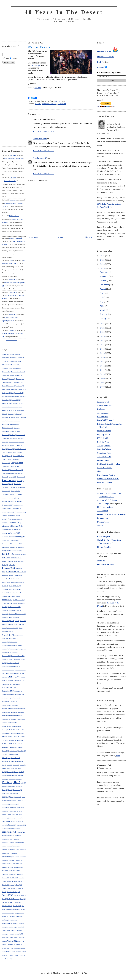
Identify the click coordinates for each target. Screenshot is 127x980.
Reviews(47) (5, 843)
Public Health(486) (13, 814)
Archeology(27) (12, 386)
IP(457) (23, 659)
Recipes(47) (5, 829)
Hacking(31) (5, 610)
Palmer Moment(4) (16, 758)
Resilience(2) (5, 839)
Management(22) (6, 701)
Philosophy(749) (19, 772)
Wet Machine (103, 417)
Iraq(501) (10, 663)
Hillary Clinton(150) (14, 617)
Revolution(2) (12, 843)
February (104, 314)
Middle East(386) (12, 723)
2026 (103, 256)
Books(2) (13, 418)
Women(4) (22, 955)
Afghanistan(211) (16, 365)
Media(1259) (6, 712)
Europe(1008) (6, 551)
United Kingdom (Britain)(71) (9, 931)
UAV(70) (11, 927)
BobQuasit (13, 155)
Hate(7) (19, 610)
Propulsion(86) (20, 807)
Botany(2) (18, 418)
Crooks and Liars (104, 405)
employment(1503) (14, 533)
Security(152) (19, 860)
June (102, 297)
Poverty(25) (5, 790)
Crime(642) (13, 487)
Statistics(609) (6, 888)
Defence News (103, 518)
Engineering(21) (6, 540)
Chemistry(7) (12, 445)
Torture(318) (5, 916)
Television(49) (18, 902)
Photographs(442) (7, 775)
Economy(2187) (15, 522)
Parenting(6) (14, 761)
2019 (103, 336)
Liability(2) (5, 695)
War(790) (21, 941)
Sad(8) (18, 850)
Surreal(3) (23, 895)
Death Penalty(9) (12, 498)
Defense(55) (13, 501)
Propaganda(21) (6, 807)
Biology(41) (19, 414)
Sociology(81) (19, 874)
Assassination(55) (20, 393)
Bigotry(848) (18, 410)
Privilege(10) (20, 800)
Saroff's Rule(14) (6, 853)
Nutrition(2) (13, 747)
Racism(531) (21, 822)
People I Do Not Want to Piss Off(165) (12, 768)
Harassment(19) (13, 610)
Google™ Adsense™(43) (19, 600)
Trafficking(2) (6, 920)
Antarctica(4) (12, 379)
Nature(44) (16, 737)
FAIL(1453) (6, 558)
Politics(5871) (11, 782)
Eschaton (101, 409)
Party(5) (4, 765)
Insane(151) (14, 645)
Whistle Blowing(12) (17, 952)
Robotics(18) (10, 846)
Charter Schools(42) (14, 442)
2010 (103, 374)
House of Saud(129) (19, 624)
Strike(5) (4, 892)
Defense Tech (103, 522)
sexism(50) (5, 867)
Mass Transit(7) (14, 709)
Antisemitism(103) (18, 382)
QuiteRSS (101, 561)
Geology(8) (13, 593)
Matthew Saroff (14, 216)
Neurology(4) (20, 740)
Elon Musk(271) (17, 530)
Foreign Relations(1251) (10, 572)
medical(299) (14, 712)
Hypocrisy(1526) (8, 635)
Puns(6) (4, 822)
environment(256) (18, 544)
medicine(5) (21, 712)
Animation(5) (5, 379)
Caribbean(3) (13, 435)
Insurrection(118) (15, 649)
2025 (103, 260)
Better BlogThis (104, 536)
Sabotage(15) (12, 850)
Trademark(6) (19, 916)
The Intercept (103, 413)
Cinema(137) (12, 449)
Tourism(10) (12, 916)
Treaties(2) (21, 924)
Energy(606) (22, 537)
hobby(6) (17, 621)
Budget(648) (6, 425)
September (104, 285)
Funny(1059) (6, 582)
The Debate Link (104, 457)
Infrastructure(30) (6, 645)
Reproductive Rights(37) (8, 836)
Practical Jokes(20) (18, 790)
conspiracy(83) (6, 466)
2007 (103, 387)
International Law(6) (7, 659)
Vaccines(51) (5, 934)
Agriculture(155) (6, 372)
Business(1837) (8, 428)
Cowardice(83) (6, 487)
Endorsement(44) (14, 537)
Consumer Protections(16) (8, 473)
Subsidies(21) (17, 895)
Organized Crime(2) (13, 751)
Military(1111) (7, 726)
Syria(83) (4, 899)
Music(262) (14, 733)
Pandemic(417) (6, 761)
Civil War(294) (18, 452)
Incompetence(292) (14, 638)
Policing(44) (19, 779)
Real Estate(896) (11, 825)
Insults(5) (20, 645)
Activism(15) (10, 361)
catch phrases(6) (21, 435)
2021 (103, 328)
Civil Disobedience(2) (21, 449)
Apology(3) (5, 386)
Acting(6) (4, 361)
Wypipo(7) (9, 959)
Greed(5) (21, 603)
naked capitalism (104, 431)
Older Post (88, 237)
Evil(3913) (8, 554)
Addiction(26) (18, 361)
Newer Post (33, 237)
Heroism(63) (5, 617)
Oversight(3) (5, 754)
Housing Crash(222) (13, 628)
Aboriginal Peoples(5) (14, 354)
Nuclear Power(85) (16, 744)
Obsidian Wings (104, 449)
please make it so (10, 181)
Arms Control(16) (11, 389)
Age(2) (10, 368)
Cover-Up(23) (17, 484)
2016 (103, 349)
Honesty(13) (23, 621)
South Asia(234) (14, 878)
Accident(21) (21, 358)
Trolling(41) (5, 927)
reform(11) (11, 829)
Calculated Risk (104, 453)
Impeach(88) (5, 638)
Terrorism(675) (17, 906)
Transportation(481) (8, 923)
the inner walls (103, 402)
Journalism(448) (10, 673)
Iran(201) (5, 663)
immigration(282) (19, 635)
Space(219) (10, 881)
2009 (103, 378)
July (102, 293)
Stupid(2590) (8, 895)
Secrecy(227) (12, 860)
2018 (103, 340)
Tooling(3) (22, 913)
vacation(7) (20, 931)
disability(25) (5, 512)
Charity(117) (5, 442)
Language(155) (18, 681)
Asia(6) (13, 393)
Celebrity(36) (5, 438)
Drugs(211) (5, 523)
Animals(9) (19, 375)
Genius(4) (11, 589)
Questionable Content (106, 475)
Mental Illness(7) (19, 716)
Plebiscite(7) (12, 779)
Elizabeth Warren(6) (7, 530)
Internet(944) (17, 659)
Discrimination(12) (21, 512)
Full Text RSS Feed (105, 564)
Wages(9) (4, 941)
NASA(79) (5, 737)
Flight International (105, 507)
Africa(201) (5, 368)
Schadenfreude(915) (8, 857)
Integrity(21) (23, 649)
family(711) (14, 558)
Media (38, 104)
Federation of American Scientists (111, 514)
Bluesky (102, 67)
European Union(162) (17, 551)
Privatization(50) (12, 800)
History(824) (6, 621)
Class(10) (4, 456)
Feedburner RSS (108, 51)
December (104, 272)
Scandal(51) (14, 853)
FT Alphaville (103, 438)
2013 (103, 362)
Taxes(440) (23, 899)
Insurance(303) (6, 649)
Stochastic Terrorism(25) (17, 888)
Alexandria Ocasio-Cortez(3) (18, 372)
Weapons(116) (12, 945)
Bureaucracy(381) (15, 425)
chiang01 (12, 330)
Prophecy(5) (13, 807)
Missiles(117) (12, 730)
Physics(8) (15, 776)
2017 (103, 345)
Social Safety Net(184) (14, 871)
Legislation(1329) (8, 691)
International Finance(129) (18, 656)
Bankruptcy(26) (16, 403)
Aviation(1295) (7, 403)
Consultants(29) (6, 470)
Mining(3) (14, 726)
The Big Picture (104, 446)
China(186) (5, 449)
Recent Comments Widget (11, 340)
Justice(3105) (14, 677)
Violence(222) (6, 938)
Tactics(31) (10, 899)
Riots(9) (4, 846)
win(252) (12, 955)
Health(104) (5, 614)
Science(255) (18, 857)
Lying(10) (17, 698)
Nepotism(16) (13, 740)
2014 (103, 357)
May (102, 301)
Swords (100, 525)
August (103, 289)
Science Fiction (49, 104)
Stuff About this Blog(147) (14, 892)
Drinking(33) (18, 519)
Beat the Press (103, 442)
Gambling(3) (5, 586)
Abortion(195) (6, 358)
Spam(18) (16, 881)
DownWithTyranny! (106, 420)
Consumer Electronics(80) (17, 470)
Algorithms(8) (6, 375)
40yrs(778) (5, 354)
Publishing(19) (13, 818)
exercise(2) (16, 554)
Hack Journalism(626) (14, 607)
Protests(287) (6, 811)
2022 (103, 324)
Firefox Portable (104, 547)
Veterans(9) (12, 934)
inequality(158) (6, 642)
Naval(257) (23, 737)
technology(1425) (8, 902)
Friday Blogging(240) (13, 579)
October (103, 280)
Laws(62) (15, 688)
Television (62, 104)
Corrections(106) (21, 477)
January (103, 318)
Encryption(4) (5, 537)
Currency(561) (13, 494)
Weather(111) (19, 945)
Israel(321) (18, 666)
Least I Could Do (104, 482)
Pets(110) (4, 772)
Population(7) (19, 786)
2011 (103, 370)
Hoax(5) (12, 621)
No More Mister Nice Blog (109, 464)
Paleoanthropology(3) (14, 754)
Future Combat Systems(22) (17, 582)
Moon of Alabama (105, 468)
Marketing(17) (15, 705)
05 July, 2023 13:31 (44, 174)
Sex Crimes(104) (18, 864)
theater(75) (17, 910)
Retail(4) (11, 839)
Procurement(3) (6, 804)
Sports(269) (19, 885)
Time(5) (17, 913)
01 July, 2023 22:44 (44, 131)
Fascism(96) (5, 565)
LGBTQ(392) (18, 691)
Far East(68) (17, 561)
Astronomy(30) (6, 396)
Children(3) (19, 445)
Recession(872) (21, 825)
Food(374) (19, 568)
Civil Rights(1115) (8, 452)
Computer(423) (6, 463)
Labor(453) (10, 680)
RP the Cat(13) (17, 846)
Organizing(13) (22, 751)
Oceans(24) (5, 751)
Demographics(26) (18, 505)
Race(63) (14, 822)
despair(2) (10, 509)
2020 (103, 332)
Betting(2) (11, 410)
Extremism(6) (23, 554)
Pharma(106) (10, 772)
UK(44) (15, 927)
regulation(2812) (9, 832)
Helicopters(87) (22, 614)
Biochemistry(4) (12, 414)
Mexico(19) (14, 719)
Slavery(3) (11, 867)
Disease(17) (5, 516)
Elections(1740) (17, 526)
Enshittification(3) (15, 540)
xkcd (99, 471)
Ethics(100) (21, 547)
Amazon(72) (13, 375)
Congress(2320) (17, 463)
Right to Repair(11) (21, 843)
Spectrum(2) (13, 885)
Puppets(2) (9, 822)
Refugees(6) (17, 829)
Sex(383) (10, 864)
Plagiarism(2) (21, 776)
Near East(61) (5, 740)
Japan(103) (5, 670)
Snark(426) (17, 867)
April (102, 306)
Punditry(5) (20, 818)
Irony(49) (12, 667)
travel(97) (16, 924)
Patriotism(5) (16, 765)
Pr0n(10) (11, 790)
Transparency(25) (14, 920)
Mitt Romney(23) (20, 730)
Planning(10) (5, 779)
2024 (103, 264)
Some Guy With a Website (108, 479)
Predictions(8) (6, 793)
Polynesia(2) (12, 786)
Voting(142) (22, 938)
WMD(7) (17, 955)
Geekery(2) (18, 586)
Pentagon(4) (23, 765)
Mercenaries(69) (6, 719)
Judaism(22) (18, 673)
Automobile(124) (17, 400)
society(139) (12, 874)
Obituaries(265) (20, 747)
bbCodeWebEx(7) (14, 407)
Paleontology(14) (6, 758)
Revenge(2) (17, 839)
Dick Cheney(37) (17, 509)
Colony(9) (10, 456)
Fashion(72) (12, 565)
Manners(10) (14, 701)
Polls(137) (23, 783)
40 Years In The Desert (64, 12)
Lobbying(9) (5, 698)
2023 (103, 268)
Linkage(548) (12, 694)
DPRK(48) (12, 519)
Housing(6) (5, 628)
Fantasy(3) (10, 561)
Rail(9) (4, 825)
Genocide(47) (18, 589)
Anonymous (13, 200)
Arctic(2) (4, 389)
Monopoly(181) (6, 733)
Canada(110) (13, 431)
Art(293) (19, 389)
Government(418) (7, 603)
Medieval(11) (5, 716)
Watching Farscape (39, 47)
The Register (103, 511)
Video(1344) (19, 934)
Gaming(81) (12, 586)
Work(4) (4, 959)
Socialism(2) (5, 874)
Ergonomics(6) (6, 547)
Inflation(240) (14, 642)
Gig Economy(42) (12, 596)
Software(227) (6, 878)
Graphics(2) (15, 603)
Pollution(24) (5, 786)
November (104, 276)
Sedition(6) (5, 864)
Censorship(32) (13, 438)
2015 (103, 353)
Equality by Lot (104, 434)
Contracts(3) (5, 477)
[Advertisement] (64, 32)
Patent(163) (9, 765)
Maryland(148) (6, 709)
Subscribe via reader (106, 57)
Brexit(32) (11, 421)
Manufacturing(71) (7, 705)
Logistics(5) (12, 698)
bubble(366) (17, 421)
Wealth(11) (5, 945)
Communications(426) (13, 459)
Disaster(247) (12, 512)
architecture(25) (20, 386)
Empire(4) (5, 533)
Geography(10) (6, 593)
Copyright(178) (12, 477)
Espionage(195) (14, 547)
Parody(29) (20, 761)
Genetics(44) (5, 589)
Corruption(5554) (13, 480)
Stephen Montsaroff (15, 238)
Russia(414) (5, 850)
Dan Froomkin (103, 460)
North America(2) (6, 744)
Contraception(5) (19, 473)
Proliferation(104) (15, 804)
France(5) (11, 575)
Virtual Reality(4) (14, 938)
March (103, 310)
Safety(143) (23, 850)
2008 (103, 383)
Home (61, 237)
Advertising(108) (6, 365)
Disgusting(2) (12, 516)
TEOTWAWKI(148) (7, 906)
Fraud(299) (17, 575)
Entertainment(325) (7, 544)
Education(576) (6, 526)
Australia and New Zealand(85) (18, 396)
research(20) (18, 836)
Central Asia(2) (21, 438)
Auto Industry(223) (7, 400)
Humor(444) (11, 631)
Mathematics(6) (22, 709)
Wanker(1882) (12, 941)
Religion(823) (21, 832)
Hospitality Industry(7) (8, 624)
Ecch (99, 62)
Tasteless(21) (16, 899)
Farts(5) (22, 561)
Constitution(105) (14, 466)
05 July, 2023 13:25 (44, 151)
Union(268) (21, 927)
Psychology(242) (14, 811)
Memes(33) (12, 716)
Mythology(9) (20, 733)
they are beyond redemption (14, 159)
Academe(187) (14, 358)
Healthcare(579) (13, 614)
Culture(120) (5, 494)
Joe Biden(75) (12, 670)
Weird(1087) (6, 948)
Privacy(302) (18, 797)
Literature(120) (20, 695)
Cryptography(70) (15, 491)
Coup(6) (11, 484)
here (118, 756)
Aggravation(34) (17, 368)
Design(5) (5, 509)
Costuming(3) (5, 484)
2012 (103, 366)
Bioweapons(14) (6, 418)
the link (38, 88)
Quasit (11, 260)
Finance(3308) (9, 568)
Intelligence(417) (7, 652)
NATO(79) (11, 737)
